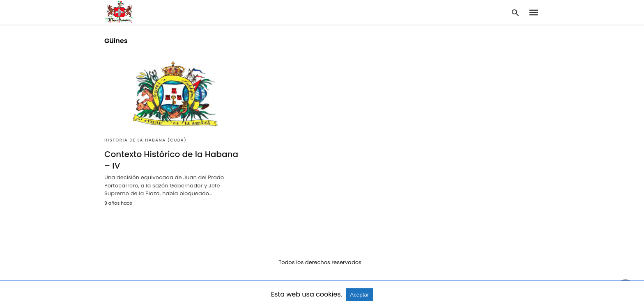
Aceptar (359, 295)
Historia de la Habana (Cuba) (146, 140)
